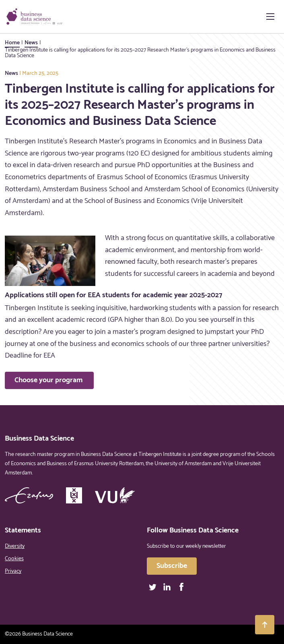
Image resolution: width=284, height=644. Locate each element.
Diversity (15, 546)
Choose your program (49, 380)
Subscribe (172, 566)
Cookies (14, 559)
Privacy (13, 571)
